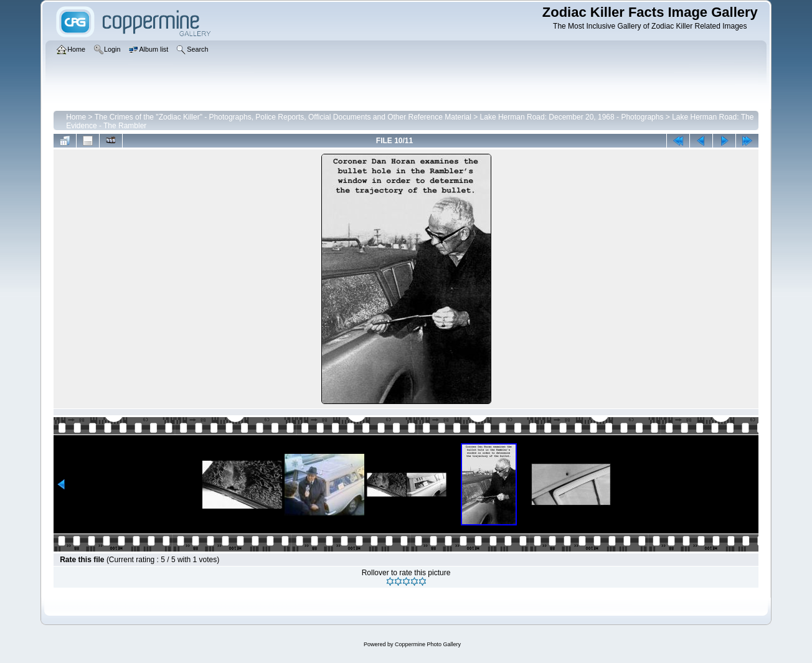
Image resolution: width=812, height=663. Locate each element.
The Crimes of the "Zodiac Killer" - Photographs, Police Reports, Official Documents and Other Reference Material (283, 117)
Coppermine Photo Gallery (428, 644)
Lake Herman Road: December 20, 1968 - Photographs (572, 117)
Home (76, 117)
